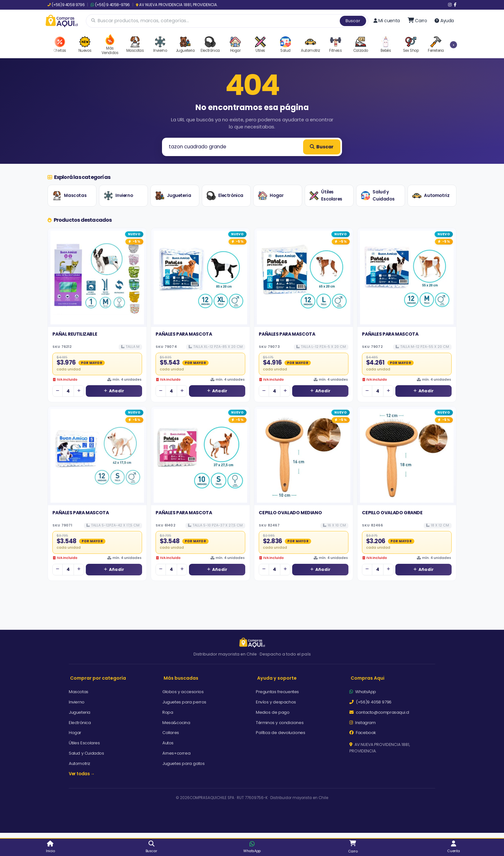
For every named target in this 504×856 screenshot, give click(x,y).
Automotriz (431, 196)
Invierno (118, 196)
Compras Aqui (368, 678)
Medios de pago (273, 712)
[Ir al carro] (417, 21)
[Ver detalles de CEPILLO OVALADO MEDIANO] (304, 456)
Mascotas (69, 196)
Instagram (363, 723)
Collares (171, 733)
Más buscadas (181, 678)
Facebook (363, 733)
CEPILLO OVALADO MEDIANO (290, 513)
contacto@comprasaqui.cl (379, 712)
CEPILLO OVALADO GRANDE (392, 513)
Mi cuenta (387, 21)
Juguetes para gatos (183, 763)
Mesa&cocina (176, 723)
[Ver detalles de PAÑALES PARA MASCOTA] (200, 278)
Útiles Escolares (326, 195)
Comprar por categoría (98, 678)
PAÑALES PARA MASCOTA (184, 334)
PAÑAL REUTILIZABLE (75, 334)
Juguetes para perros (184, 702)
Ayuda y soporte (277, 678)
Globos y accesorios (183, 692)
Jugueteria (173, 196)
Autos (168, 743)
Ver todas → (82, 774)
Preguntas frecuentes (277, 692)
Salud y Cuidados (378, 195)
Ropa (168, 712)
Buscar (353, 21)
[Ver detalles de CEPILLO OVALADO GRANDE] (407, 456)
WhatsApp (363, 692)
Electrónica (225, 196)
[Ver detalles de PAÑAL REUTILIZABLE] (97, 278)
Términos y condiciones (280, 723)
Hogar (271, 196)
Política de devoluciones (280, 733)
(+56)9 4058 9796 (66, 5)
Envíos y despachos (276, 702)
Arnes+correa (176, 753)
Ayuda (444, 21)
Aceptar (315, 831)
